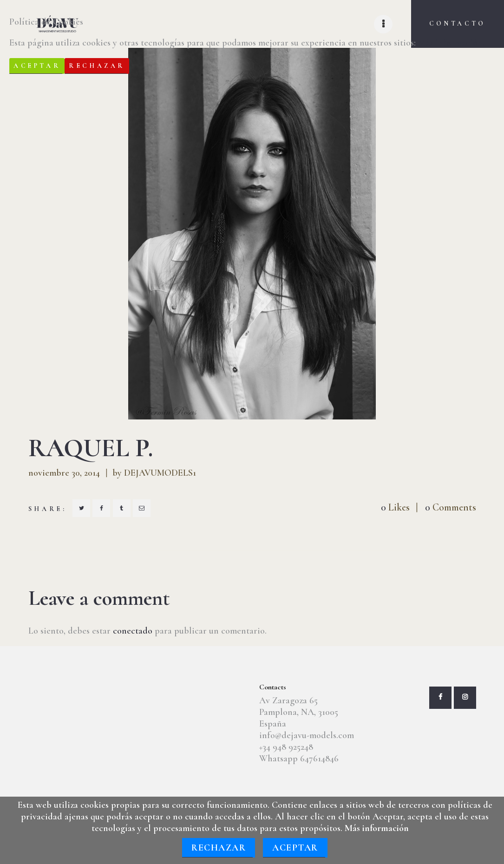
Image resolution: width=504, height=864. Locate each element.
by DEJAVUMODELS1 (154, 473)
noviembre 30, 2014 (64, 473)
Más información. (451, 43)
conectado (133, 631)
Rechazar (219, 848)
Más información (377, 828)
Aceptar (295, 848)
